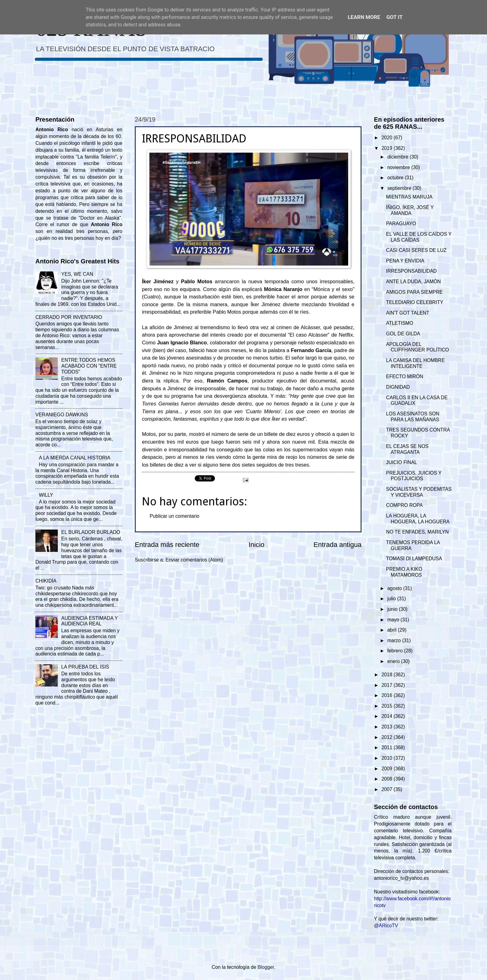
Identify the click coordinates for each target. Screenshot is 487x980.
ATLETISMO (400, 323)
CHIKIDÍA (46, 581)
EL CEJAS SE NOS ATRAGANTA (407, 449)
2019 (387, 148)
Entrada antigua (338, 545)
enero (394, 661)
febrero (396, 651)
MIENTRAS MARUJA (409, 197)
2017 (387, 685)
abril (393, 630)
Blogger (266, 967)
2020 (387, 138)
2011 (387, 747)
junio (393, 609)
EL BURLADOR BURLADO (91, 532)
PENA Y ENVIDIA (405, 261)
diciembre (398, 157)
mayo (394, 620)
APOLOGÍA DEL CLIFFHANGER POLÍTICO (418, 347)
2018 (387, 675)
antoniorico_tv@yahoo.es (401, 878)
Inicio (256, 545)
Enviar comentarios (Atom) (194, 560)
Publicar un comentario (175, 516)
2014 (387, 716)
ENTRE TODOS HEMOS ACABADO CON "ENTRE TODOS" (89, 366)
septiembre (400, 188)
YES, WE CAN (77, 274)
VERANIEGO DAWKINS (62, 415)
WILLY (46, 495)
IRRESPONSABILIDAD (411, 271)
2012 (387, 737)
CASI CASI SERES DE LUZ (416, 250)
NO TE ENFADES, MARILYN (417, 532)
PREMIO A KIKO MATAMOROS (404, 572)
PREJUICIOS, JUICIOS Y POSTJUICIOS (414, 476)
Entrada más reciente (167, 545)
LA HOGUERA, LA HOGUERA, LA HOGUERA (418, 519)
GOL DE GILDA (403, 334)
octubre (396, 178)
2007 (387, 789)
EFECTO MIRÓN (405, 376)
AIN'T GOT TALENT (408, 313)
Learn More (364, 17)
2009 (387, 769)
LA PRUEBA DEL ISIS (85, 667)
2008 (387, 779)
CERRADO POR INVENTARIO (69, 317)
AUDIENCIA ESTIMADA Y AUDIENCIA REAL (89, 621)
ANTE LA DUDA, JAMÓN (413, 282)
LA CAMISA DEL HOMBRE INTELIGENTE (415, 363)
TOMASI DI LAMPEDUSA (414, 559)
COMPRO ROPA (404, 505)
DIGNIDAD (398, 387)
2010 (387, 758)
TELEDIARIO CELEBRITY (415, 302)
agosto (395, 588)
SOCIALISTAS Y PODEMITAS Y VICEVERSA (419, 492)
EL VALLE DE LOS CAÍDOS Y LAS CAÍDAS (419, 237)
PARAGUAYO (401, 224)
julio (392, 599)
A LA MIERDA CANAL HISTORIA (75, 458)
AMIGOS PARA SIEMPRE (414, 292)
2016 (387, 695)
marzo (395, 640)
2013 (387, 727)
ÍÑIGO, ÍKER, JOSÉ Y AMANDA (410, 210)
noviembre (399, 167)
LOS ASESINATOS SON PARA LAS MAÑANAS (413, 417)
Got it (394, 17)
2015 (387, 706)
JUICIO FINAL (402, 462)
